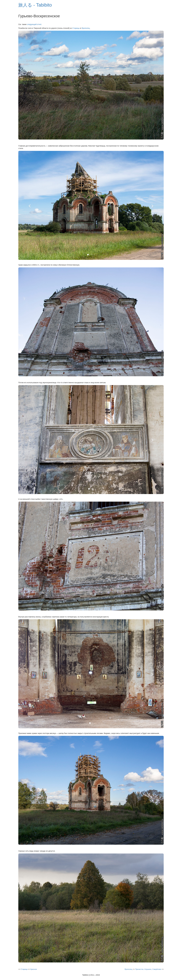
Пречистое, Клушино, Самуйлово (148, 969)
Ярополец (86, 28)
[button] (29, 205)
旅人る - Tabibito (35, 5)
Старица (24, 969)
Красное (34, 969)
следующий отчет (34, 24)
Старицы (76, 28)
